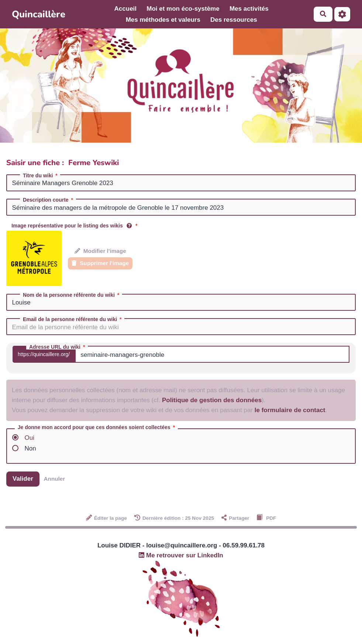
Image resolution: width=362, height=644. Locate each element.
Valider (23, 479)
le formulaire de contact (290, 410)
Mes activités (249, 9)
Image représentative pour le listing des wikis (75, 226)
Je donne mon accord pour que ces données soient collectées (97, 427)
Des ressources (234, 20)
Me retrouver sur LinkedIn (181, 555)
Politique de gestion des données (212, 400)
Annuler (55, 479)
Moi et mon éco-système (183, 9)
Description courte (49, 200)
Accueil (125, 9)
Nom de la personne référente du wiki (72, 295)
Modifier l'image (100, 251)
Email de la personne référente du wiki (73, 319)
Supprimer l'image (100, 263)
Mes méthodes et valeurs (163, 20)
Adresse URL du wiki (58, 347)
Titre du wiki (41, 175)
